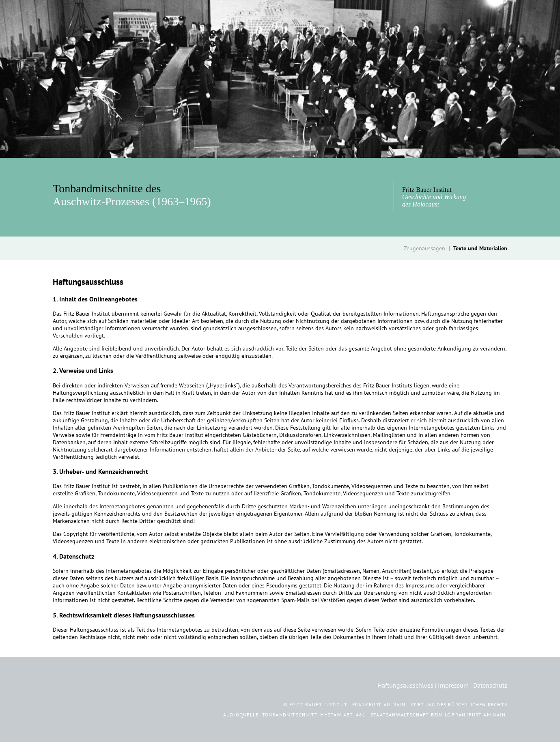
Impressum (453, 685)
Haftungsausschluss (405, 685)
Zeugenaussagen (424, 248)
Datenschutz (490, 685)
